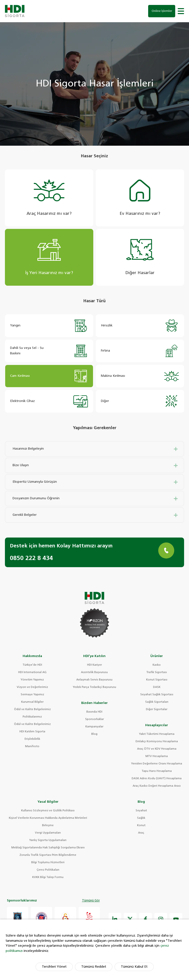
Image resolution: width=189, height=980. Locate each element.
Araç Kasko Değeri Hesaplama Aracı (157, 787)
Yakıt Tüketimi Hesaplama (157, 735)
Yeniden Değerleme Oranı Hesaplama (157, 764)
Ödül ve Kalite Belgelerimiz (32, 710)
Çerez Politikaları (48, 870)
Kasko (157, 666)
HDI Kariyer (94, 666)
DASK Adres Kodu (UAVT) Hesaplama (157, 779)
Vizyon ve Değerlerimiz (32, 688)
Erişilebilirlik (32, 740)
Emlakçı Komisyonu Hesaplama (157, 742)
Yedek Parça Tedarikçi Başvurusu (94, 688)
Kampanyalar (94, 727)
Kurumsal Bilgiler (32, 703)
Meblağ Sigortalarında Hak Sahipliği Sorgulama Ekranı (48, 848)
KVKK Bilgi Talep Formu (48, 878)
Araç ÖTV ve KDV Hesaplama (157, 750)
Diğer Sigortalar (157, 710)
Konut (141, 826)
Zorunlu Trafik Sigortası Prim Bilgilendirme (48, 856)
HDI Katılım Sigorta (32, 732)
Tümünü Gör (91, 901)
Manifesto (32, 747)
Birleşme (48, 826)
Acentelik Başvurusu (94, 673)
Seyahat (141, 811)
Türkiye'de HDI (32, 666)
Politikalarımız (32, 717)
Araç (141, 833)
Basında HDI (94, 712)
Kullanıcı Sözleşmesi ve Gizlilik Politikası (48, 811)
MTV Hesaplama (157, 757)
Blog (94, 735)
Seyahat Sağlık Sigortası (157, 695)
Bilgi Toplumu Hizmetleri (48, 863)
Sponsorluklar (94, 720)
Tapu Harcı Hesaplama (157, 772)
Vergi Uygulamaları (48, 833)
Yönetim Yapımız (32, 680)
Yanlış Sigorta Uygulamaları (48, 841)
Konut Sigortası (157, 680)
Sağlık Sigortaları (157, 703)
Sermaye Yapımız (32, 695)
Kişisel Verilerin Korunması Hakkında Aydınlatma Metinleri (48, 819)
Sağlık (141, 819)
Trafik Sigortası (157, 673)
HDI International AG (32, 673)
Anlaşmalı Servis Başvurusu (94, 680)
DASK (157, 688)
